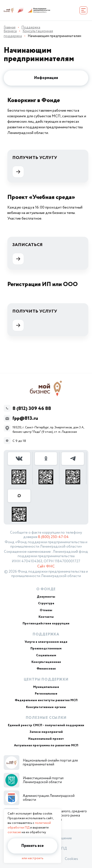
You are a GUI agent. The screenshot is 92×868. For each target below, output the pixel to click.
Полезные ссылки (46, 718)
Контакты (46, 617)
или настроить (33, 858)
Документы (46, 597)
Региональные (46, 694)
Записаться (27, 253)
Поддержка (46, 634)
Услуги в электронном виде (46, 642)
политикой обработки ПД (29, 825)
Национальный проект (46, 739)
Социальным (46, 655)
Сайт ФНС (46, 566)
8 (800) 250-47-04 (53, 537)
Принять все (33, 846)
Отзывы (46, 610)
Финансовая (46, 669)
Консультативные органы (46, 707)
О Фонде (46, 589)
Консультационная (46, 662)
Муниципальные (46, 687)
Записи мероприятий (46, 732)
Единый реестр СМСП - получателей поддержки (46, 725)
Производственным (46, 649)
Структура (46, 603)
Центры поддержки (46, 680)
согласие (14, 832)
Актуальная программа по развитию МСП (46, 745)
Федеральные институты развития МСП (46, 700)
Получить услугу (35, 166)
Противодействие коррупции (46, 624)
